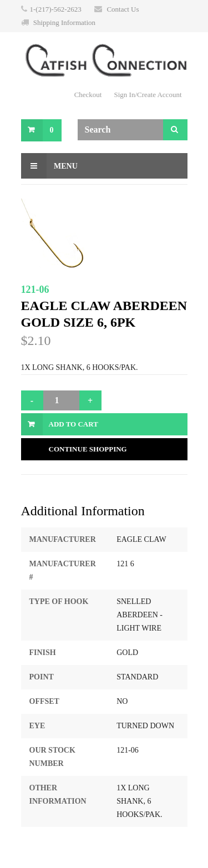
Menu (49, 166)
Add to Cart (73, 424)
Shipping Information (64, 22)
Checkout (88, 95)
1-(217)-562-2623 (56, 9)
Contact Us (123, 9)
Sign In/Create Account (148, 95)
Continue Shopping (88, 449)
